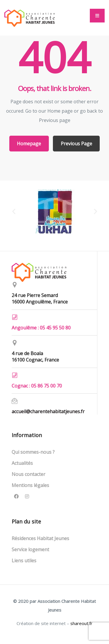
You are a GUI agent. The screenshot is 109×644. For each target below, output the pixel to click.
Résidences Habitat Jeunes (40, 538)
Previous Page (76, 144)
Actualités (22, 463)
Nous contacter (28, 474)
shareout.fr (81, 623)
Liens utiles (24, 561)
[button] (97, 16)
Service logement (30, 549)
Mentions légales (30, 485)
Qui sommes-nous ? (33, 452)
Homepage (29, 144)
